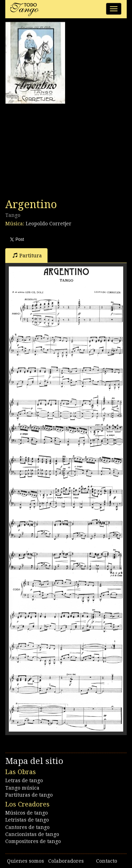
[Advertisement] (58, 151)
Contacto (107, 861)
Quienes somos (26, 861)
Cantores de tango (27, 827)
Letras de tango (24, 780)
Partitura (27, 255)
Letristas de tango (27, 820)
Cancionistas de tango (32, 834)
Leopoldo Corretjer (49, 224)
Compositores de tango (33, 841)
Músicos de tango (27, 813)
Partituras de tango (29, 795)
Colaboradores (66, 861)
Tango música (22, 788)
